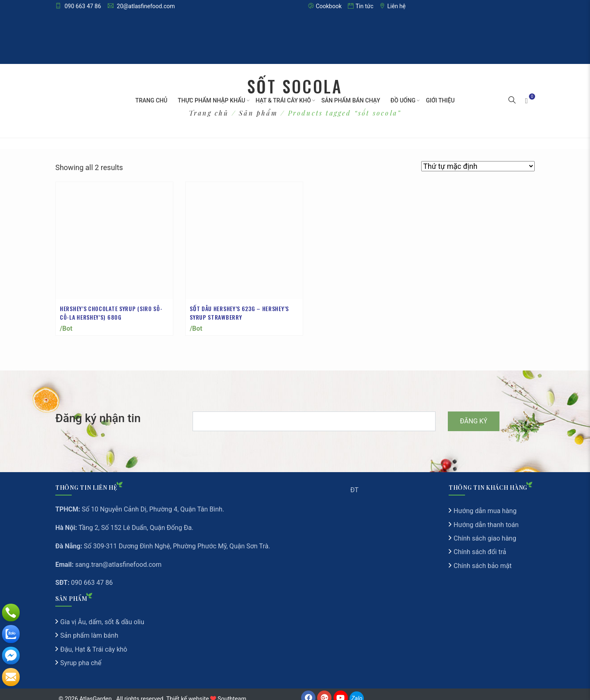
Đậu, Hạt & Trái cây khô (94, 641)
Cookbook (325, 6)
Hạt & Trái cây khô (283, 100)
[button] (512, 101)
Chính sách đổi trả (480, 544)
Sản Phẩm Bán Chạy (351, 100)
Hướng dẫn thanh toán (486, 517)
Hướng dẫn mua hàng (485, 503)
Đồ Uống (403, 100)
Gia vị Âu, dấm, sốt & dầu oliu (102, 614)
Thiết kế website (188, 690)
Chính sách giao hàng (485, 530)
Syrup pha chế (81, 655)
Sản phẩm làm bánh (89, 627)
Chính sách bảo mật (483, 558)
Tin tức (361, 6)
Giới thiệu (440, 100)
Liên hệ (393, 6)
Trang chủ (151, 100)
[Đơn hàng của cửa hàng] (478, 166)
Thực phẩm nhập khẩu (211, 100)
